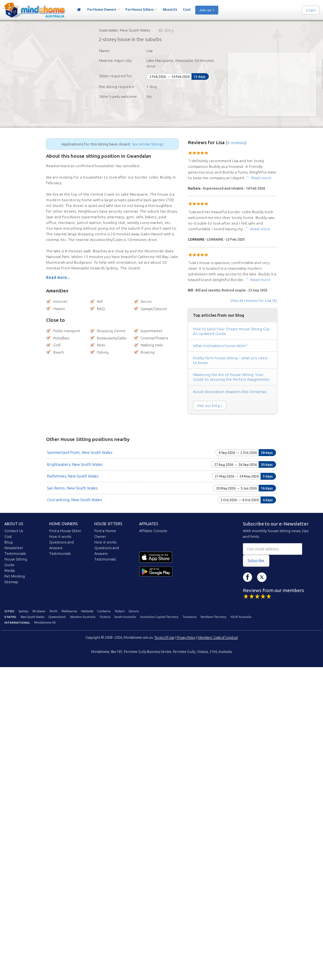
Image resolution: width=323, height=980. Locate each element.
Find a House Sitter (65, 531)
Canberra (104, 611)
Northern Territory (214, 617)
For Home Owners (102, 9)
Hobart (120, 611)
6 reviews (236, 143)
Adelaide (87, 611)
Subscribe (256, 561)
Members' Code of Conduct (218, 637)
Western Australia (83, 617)
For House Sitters (140, 9)
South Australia (125, 617)
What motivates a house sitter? (220, 346)
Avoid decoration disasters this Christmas (230, 392)
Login (311, 10)
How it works (60, 537)
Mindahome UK (45, 622)
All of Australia (241, 617)
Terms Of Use (164, 637)
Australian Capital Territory (159, 617)
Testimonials (15, 554)
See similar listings (148, 144)
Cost (187, 9)
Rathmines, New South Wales (73, 476)
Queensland (57, 617)
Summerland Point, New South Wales (80, 452)
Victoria (105, 617)
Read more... (58, 277)
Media (10, 571)
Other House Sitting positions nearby (88, 439)
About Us (170, 9)
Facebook (248, 577)
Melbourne (69, 611)
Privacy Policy (186, 637)
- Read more (260, 178)
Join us (205, 10)
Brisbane (39, 611)
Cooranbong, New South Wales (74, 500)
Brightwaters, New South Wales (75, 464)
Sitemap (11, 582)
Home (79, 10)
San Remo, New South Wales (72, 488)
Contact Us (14, 531)
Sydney (23, 611)
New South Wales (32, 617)
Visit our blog (208, 406)
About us (14, 524)
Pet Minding (15, 576)
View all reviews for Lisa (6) (254, 300)
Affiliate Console (153, 531)
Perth (53, 611)
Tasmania (190, 617)
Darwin (134, 611)
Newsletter (14, 548)
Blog (9, 542)
